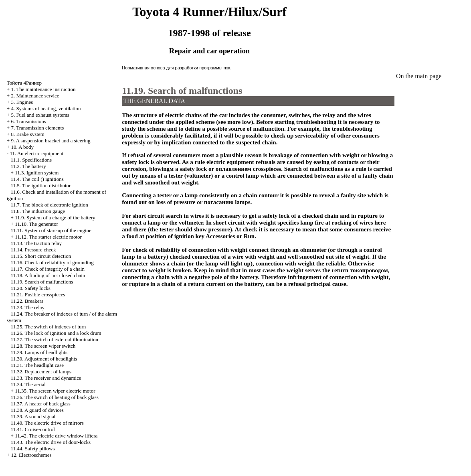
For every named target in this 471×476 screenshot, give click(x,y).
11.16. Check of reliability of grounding (52, 262)
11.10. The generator (36, 224)
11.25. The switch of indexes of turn (49, 327)
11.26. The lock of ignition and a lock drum (56, 333)
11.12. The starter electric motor (48, 237)
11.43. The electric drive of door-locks (51, 442)
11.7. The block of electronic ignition (50, 205)
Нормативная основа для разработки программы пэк (176, 68)
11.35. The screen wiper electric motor (55, 391)
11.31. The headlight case (37, 365)
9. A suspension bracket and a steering (51, 141)
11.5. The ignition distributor (41, 185)
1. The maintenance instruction (43, 89)
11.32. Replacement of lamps (41, 372)
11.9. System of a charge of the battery (55, 218)
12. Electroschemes (31, 455)
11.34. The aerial (28, 384)
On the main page (419, 76)
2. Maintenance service (35, 96)
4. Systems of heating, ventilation (46, 108)
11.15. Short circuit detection (41, 256)
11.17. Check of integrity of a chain (48, 269)
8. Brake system (27, 134)
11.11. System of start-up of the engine (51, 230)
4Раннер (24, 83)
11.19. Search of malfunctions (42, 282)
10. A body (22, 147)
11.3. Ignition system (37, 173)
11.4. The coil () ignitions (37, 179)
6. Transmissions (28, 121)
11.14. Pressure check (33, 250)
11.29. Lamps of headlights (39, 352)
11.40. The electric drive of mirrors (47, 423)
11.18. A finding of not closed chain (48, 275)
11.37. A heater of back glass (41, 404)
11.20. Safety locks (31, 288)
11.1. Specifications (31, 160)
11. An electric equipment (36, 153)
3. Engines (22, 102)
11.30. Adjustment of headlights (44, 359)
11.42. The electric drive (56, 436)
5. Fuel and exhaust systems (40, 115)
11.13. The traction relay (36, 243)
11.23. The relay (28, 307)
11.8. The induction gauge (38, 211)
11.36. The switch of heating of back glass (55, 397)
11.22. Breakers (27, 301)
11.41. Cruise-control (33, 429)
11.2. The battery (28, 166)
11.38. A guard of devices (37, 410)
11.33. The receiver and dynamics (46, 378)
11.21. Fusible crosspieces (38, 295)
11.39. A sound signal (33, 416)
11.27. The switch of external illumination (55, 339)
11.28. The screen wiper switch (43, 346)
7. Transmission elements (37, 128)
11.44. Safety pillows (33, 449)
